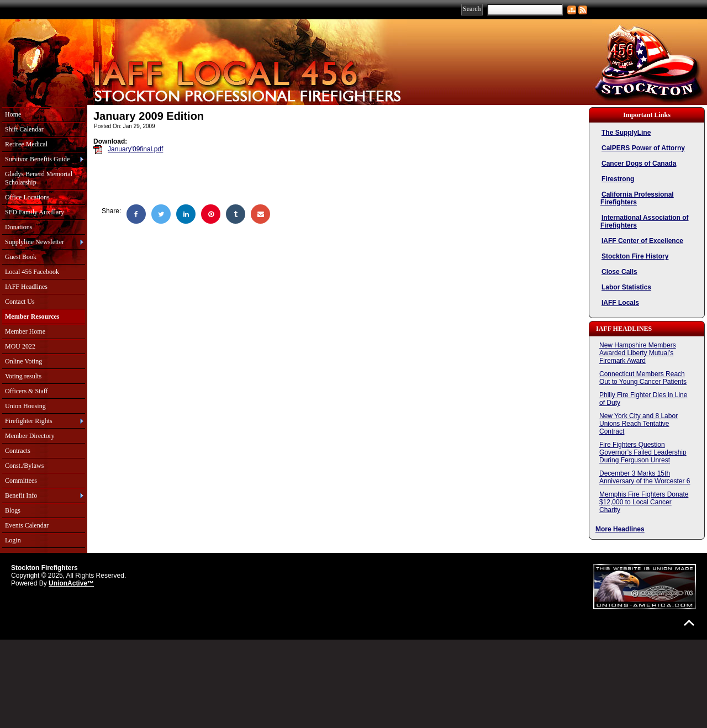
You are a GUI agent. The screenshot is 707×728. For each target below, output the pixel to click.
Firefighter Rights (29, 421)
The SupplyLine (626, 133)
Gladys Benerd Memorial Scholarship (39, 178)
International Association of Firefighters (645, 221)
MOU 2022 (20, 346)
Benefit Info (21, 495)
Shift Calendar (24, 129)
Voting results (23, 376)
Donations (19, 227)
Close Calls (619, 272)
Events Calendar (27, 525)
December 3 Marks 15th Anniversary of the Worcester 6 (645, 477)
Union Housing (25, 406)
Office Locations (27, 197)
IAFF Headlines (26, 287)
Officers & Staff (27, 391)
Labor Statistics (626, 287)
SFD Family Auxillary (35, 212)
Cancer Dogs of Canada (639, 163)
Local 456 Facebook (32, 272)
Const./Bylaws (24, 466)
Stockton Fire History (635, 256)
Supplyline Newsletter (35, 242)
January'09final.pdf (135, 149)
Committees (21, 481)
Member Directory (30, 436)
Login (13, 540)
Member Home (25, 331)
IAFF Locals (620, 303)
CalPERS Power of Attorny (643, 148)
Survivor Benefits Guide (37, 159)
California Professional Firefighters (637, 198)
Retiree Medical (26, 144)
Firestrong (618, 179)
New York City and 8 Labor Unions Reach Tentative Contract (639, 424)
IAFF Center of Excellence (642, 241)
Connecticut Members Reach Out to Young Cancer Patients (643, 378)
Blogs (13, 510)
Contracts (18, 451)
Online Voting (23, 361)
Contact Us (20, 302)
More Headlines (620, 529)
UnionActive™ (71, 583)
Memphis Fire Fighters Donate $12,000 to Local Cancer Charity (644, 502)
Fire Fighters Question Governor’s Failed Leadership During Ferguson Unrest (643, 452)
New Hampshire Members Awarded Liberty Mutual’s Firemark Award (638, 353)
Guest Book (21, 257)
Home (13, 114)
